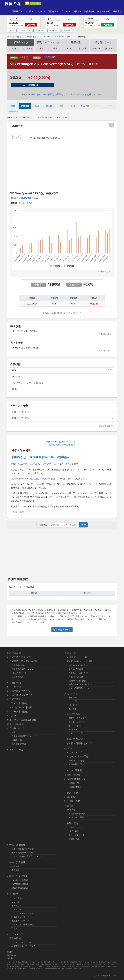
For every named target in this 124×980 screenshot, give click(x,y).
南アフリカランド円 (78, 718)
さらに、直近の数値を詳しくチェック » (62, 313)
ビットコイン (17, 898)
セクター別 (28, 49)
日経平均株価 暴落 (77, 814)
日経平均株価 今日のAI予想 (23, 661)
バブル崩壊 (74, 831)
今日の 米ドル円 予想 (78, 665)
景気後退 (83, 49)
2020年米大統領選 (20, 884)
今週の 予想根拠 (76, 677)
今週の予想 (15, 683)
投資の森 (13, 4)
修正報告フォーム (62, 630)
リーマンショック (77, 827)
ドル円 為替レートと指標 (79, 661)
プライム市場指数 (18, 703)
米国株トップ (21, 42)
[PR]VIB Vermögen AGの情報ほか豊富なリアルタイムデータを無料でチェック (62, 94)
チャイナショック (77, 835)
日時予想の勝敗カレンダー (23, 669)
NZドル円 (73, 730)
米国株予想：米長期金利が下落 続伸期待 (40, 457)
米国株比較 (54, 31)
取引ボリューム (18, 928)
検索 (84, 525)
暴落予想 (117, 11)
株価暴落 (71, 809)
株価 (13, 106)
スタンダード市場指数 (21, 707)
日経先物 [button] (53, 11)
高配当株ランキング (48, 42)
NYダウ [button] (40, 11)
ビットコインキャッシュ (22, 913)
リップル (15, 902)
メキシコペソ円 (76, 733)
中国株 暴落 (74, 839)
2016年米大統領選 (20, 888)
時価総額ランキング (20, 917)
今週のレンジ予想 (77, 761)
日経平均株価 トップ (20, 657)
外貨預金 (15, 866)
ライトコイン (17, 909)
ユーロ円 (73, 701)
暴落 (55, 49)
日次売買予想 (17, 677)
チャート (97, 106)
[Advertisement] (62, 168)
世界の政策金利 (75, 739)
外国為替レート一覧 (77, 657)
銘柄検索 (76, 42)
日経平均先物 (16, 699)
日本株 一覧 (17, 740)
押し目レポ (110, 49)
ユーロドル (74, 709)
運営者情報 (15, 938)
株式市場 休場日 (19, 744)
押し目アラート (103, 42)
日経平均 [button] (17, 11)
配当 (14, 49)
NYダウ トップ (74, 752)
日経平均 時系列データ (21, 695)
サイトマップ (16, 934)
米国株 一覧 (74, 783)
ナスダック (72, 793)
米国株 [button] (77, 11)
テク (109, 106)
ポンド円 (73, 705)
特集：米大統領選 (18, 876)
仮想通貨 (14, 894)
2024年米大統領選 (20, 880)
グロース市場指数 (18, 712)
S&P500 (71, 797)
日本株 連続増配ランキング (24, 736)
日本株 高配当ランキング (23, 849)
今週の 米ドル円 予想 (78, 673)
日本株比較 (40, 31)
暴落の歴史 (72, 823)
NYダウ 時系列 (74, 770)
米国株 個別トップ (76, 779)
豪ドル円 (73, 698)
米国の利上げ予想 (77, 764)
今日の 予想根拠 (76, 669)
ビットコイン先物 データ (23, 924)
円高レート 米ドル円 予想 (80, 684)
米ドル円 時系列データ (79, 688)
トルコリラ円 (75, 726)
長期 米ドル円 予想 (77, 681)
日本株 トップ (16, 728)
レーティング (25, 31)
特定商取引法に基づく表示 (23, 946)
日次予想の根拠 (18, 665)
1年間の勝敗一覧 (19, 673)
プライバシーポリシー (21, 942)
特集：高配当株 (17, 845)
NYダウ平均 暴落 (76, 817)
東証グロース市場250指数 (23, 720)
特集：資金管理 (17, 862)
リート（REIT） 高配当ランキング (27, 856)
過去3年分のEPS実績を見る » (25, 198)
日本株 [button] (66, 11)
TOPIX (13, 716)
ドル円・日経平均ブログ (79, 743)
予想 (25, 106)
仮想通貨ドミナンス (20, 921)
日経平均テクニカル (20, 691)
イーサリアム (17, 906)
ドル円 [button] (29, 11)
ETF (69, 49)
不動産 (14, 58)
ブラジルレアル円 (77, 722)
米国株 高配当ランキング (23, 853)
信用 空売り (13, 111)
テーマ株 (67, 31)
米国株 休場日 (75, 787)
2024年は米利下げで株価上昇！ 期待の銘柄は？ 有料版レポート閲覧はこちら (49, 479)
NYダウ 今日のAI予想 (78, 756)
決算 (41, 49)
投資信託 (15, 870)
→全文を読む (17, 512)
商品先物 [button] (89, 11)
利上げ (85, 106)
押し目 (12, 31)
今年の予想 (15, 687)
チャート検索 (104, 11)
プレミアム (36, 3)
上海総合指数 (73, 801)
